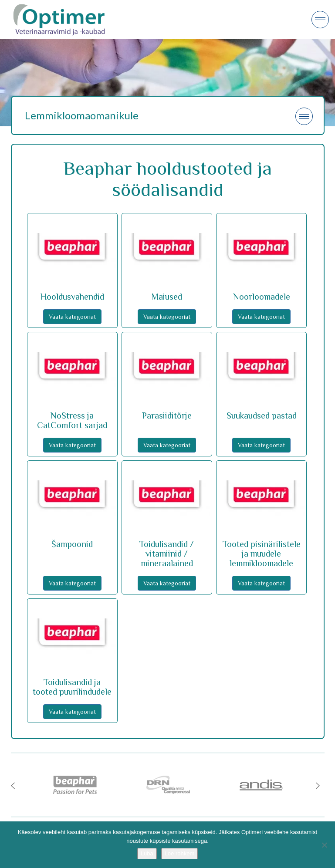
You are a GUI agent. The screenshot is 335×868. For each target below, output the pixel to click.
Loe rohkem (180, 853)
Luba (147, 853)
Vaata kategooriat (72, 317)
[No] (324, 845)
